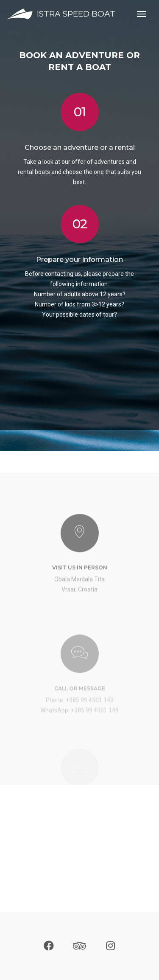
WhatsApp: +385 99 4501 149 (79, 733)
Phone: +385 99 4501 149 (80, 723)
